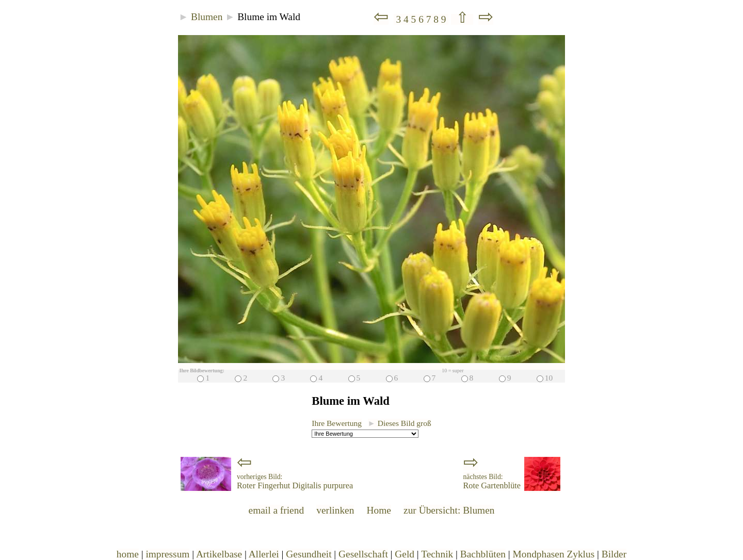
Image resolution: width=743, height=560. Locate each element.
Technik (437, 554)
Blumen (207, 17)
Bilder (614, 554)
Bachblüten (483, 554)
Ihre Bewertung (337, 423)
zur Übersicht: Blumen (449, 510)
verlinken (335, 510)
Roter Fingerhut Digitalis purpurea (295, 482)
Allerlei (264, 554)
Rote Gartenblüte (492, 482)
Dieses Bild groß (400, 423)
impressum (167, 554)
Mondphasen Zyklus (554, 554)
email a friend (277, 510)
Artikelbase (219, 554)
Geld (405, 554)
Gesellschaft (363, 554)
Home (379, 510)
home (128, 554)
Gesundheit (309, 554)
